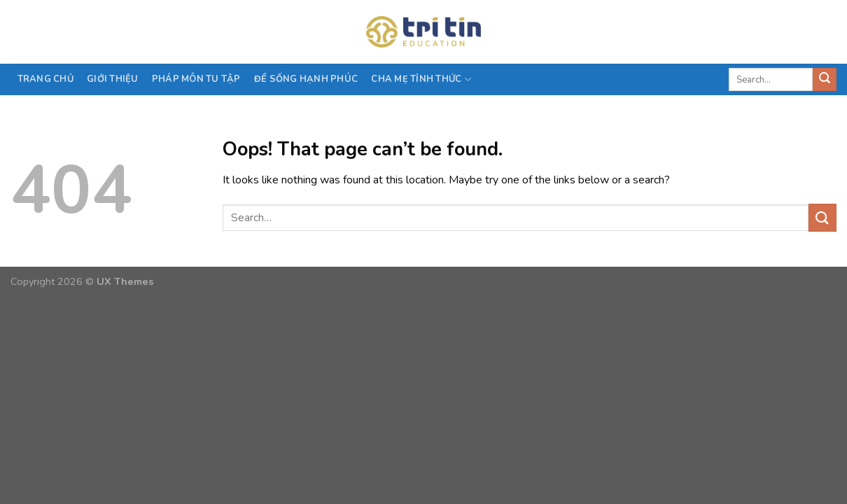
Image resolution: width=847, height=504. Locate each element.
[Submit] (825, 80)
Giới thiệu (113, 79)
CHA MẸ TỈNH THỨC (421, 79)
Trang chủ (45, 79)
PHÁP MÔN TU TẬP (196, 79)
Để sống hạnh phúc (306, 79)
